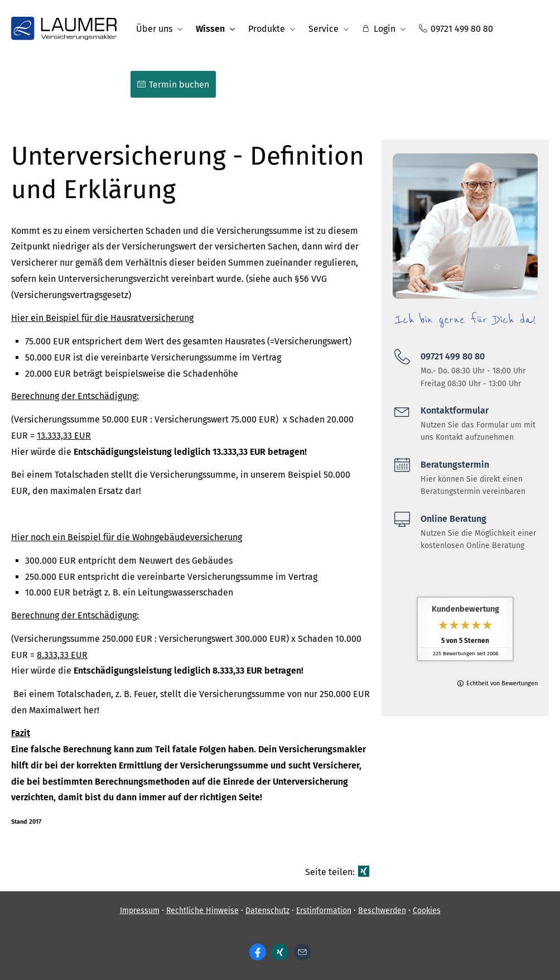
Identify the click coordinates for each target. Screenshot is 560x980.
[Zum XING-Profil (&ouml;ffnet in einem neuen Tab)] (280, 952)
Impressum (140, 911)
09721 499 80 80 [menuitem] (456, 29)
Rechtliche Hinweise (202, 911)
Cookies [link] (427, 911)
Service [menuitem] (324, 29)
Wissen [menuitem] (210, 29)
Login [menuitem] (379, 29)
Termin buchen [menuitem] (173, 85)
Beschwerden (382, 911)
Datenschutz (267, 911)
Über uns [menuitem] (154, 29)
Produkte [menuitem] (267, 29)
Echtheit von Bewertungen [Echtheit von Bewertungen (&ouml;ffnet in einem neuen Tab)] (502, 683)
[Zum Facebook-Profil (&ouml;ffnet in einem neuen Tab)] (258, 952)
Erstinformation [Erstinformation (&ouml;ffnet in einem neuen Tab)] (324, 911)
